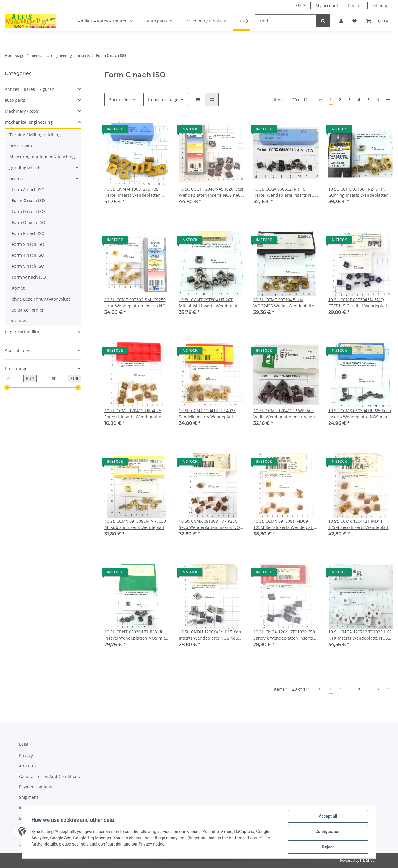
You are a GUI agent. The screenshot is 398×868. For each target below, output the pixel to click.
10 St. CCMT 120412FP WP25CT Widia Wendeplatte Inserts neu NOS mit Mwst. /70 (284, 414)
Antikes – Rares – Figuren (30, 89)
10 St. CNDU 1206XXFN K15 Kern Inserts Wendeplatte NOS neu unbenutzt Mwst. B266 (211, 635)
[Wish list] (355, 21)
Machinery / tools (22, 111)
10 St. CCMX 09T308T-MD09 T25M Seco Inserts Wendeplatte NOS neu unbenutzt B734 (285, 524)
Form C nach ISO (28, 200)
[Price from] (14, 379)
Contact (355, 5)
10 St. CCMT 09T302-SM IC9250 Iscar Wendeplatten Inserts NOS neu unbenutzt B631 (136, 303)
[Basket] (377, 21)
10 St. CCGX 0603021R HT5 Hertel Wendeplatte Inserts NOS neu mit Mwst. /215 (285, 192)
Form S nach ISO (28, 244)
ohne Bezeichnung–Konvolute (41, 299)
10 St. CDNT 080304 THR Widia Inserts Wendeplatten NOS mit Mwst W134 (135, 635)
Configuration (328, 832)
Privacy (26, 755)
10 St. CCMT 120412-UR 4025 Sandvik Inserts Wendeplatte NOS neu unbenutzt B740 (207, 414)
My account (327, 5)
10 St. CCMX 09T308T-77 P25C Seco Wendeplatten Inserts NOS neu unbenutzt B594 (211, 524)
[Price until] (59, 379)
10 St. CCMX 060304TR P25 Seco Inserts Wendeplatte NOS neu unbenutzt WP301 (360, 414)
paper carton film (22, 332)
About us (28, 766)
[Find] (286, 21)
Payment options (35, 787)
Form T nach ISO (28, 255)
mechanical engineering (29, 122)
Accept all (328, 816)
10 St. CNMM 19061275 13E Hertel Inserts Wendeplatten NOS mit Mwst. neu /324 (132, 192)
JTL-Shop (367, 860)
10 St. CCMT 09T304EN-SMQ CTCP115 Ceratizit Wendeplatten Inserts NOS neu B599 (360, 303)
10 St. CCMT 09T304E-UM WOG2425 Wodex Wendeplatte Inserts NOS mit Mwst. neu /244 (285, 303)
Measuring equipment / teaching (42, 157)
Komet (18, 288)
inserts (16, 179)
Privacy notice (152, 844)
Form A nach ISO (28, 189)
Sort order (120, 100)
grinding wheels (25, 168)
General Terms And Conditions (49, 776)
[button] (341, 21)
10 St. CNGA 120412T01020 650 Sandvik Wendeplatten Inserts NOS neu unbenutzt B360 (284, 635)
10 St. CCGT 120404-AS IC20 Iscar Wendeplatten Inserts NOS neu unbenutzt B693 (211, 192)
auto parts (15, 100)
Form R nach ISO (28, 233)
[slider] (7, 388)
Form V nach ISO (28, 266)
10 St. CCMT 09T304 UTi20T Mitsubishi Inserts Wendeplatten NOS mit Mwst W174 (211, 303)
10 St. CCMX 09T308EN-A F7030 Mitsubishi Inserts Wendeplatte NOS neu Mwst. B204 (136, 524)
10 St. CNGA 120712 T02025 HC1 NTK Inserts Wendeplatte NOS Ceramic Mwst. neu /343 (360, 635)
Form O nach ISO (29, 222)
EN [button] (298, 5)
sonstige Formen (28, 310)
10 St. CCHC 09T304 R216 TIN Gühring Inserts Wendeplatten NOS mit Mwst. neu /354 (358, 192)
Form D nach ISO (28, 211)
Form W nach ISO (29, 277)
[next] (388, 100)
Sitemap (380, 5)
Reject (328, 847)
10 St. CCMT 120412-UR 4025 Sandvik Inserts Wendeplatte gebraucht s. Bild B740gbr (133, 414)
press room (21, 146)
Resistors (18, 321)
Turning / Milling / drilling (35, 135)
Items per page (163, 100)
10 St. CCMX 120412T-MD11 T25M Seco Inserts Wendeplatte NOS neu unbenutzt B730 (360, 524)
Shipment (29, 797)
